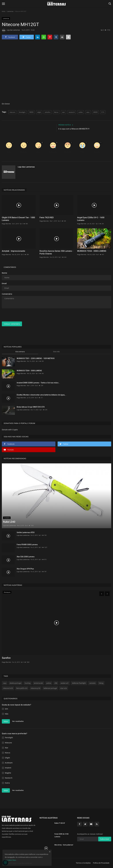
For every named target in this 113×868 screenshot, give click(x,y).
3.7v (103, 112)
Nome (4, 273)
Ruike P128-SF (60, 823)
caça (5, 683)
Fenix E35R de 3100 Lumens (61, 835)
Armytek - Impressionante (13, 251)
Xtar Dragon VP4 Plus (25, 569)
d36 (56, 683)
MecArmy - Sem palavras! (64, 845)
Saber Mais (12, 860)
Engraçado (53, 152)
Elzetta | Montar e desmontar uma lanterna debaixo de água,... (42, 395)
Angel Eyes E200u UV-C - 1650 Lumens (91, 219)
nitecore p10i (35, 688)
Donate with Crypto (10, 430)
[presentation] (21, 315)
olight (39, 112)
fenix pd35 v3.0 (22, 688)
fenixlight (22, 112)
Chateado (68, 152)
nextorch (72, 112)
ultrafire (48, 112)
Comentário (7, 294)
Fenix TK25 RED (47, 218)
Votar (6, 721)
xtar (64, 112)
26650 (95, 112)
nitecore (12, 112)
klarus (56, 112)
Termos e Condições (83, 863)
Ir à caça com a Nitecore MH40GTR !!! (74, 129)
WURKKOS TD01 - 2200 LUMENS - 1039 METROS (36, 358)
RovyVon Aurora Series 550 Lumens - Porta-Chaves (56, 252)
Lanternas (10, 11)
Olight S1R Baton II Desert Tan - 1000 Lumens (18, 219)
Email (4, 283)
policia (49, 683)
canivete (92, 683)
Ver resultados (18, 721)
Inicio (4, 11)
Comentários (10, 267)
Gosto (9, 152)
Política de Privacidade (101, 863)
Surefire (6, 658)
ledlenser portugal (50, 688)
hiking (101, 683)
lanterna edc (38, 683)
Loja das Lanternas (11, 30)
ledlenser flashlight (79, 683)
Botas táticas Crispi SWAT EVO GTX (31, 407)
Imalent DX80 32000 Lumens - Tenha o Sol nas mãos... (38, 383)
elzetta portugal (15, 683)
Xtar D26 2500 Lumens (26, 557)
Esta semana (20, 352)
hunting (28, 683)
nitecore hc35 (8, 688)
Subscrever (105, 839)
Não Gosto (24, 152)
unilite (81, 112)
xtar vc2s (64, 688)
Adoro (38, 152)
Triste (82, 152)
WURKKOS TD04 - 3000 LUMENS (92, 251)
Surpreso (97, 152)
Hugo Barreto (6, 224)
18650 (31, 112)
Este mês (56, 352)
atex (88, 112)
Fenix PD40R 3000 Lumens (27, 545)
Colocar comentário (12, 324)
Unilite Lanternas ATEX (26, 532)
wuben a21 (65, 683)
